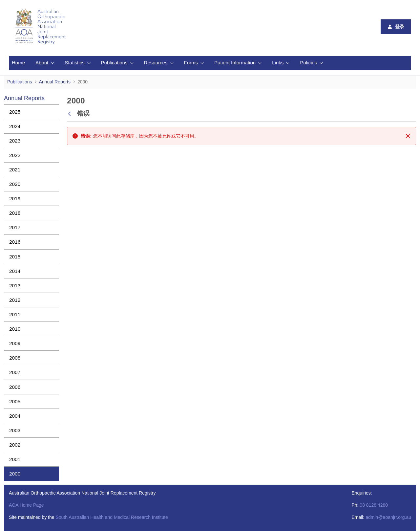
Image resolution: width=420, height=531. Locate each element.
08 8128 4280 (374, 505)
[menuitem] (18, 63)
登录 (396, 27)
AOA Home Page (26, 505)
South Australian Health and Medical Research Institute (112, 517)
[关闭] (408, 136)
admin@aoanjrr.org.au (388, 517)
